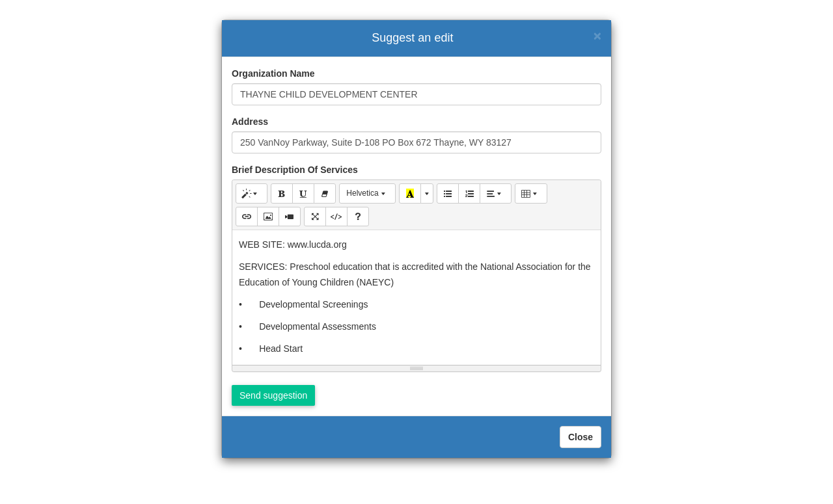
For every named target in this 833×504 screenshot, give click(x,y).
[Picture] (268, 217)
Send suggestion (273, 395)
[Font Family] (367, 193)
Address (250, 122)
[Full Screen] (315, 217)
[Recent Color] (410, 193)
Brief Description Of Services (295, 170)
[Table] (531, 193)
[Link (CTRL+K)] (247, 217)
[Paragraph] (496, 193)
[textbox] (416, 295)
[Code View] (336, 217)
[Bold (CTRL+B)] (282, 193)
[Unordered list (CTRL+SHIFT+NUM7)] (448, 193)
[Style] (252, 193)
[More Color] (427, 193)
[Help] (358, 217)
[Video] (290, 217)
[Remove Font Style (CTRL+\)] (325, 193)
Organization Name (273, 73)
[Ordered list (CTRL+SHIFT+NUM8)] (469, 193)
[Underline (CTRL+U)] (303, 193)
